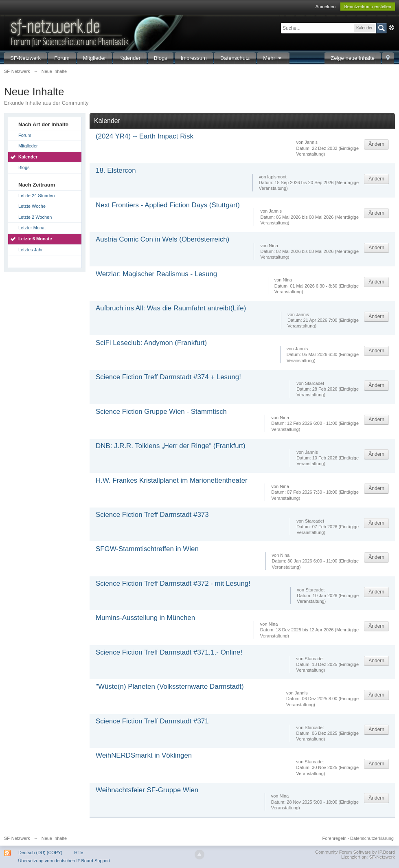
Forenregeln (334, 838)
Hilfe (79, 853)
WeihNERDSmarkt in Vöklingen (144, 755)
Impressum (194, 58)
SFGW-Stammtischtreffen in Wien (147, 549)
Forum (62, 58)
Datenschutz (235, 58)
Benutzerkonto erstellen (368, 7)
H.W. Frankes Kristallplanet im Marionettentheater (172, 480)
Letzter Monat (32, 228)
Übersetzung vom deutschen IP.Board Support (64, 861)
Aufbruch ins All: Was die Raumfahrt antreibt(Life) (171, 308)
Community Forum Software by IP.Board (355, 852)
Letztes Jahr (31, 250)
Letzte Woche (32, 206)
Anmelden (326, 7)
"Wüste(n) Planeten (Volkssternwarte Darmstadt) (170, 687)
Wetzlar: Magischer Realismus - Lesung (156, 274)
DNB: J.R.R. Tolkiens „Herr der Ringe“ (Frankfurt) (171, 446)
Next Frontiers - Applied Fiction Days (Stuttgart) (168, 205)
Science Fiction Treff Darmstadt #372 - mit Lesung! (173, 583)
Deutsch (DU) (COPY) (40, 853)
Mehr (273, 58)
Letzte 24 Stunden (36, 196)
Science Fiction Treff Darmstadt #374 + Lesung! (168, 377)
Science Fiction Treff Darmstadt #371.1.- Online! (169, 652)
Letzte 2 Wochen (35, 217)
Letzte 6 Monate (35, 239)
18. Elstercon (116, 170)
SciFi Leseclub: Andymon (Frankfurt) (151, 343)
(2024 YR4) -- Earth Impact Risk (145, 136)
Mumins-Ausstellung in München (145, 618)
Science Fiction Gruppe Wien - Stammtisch (161, 412)
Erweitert (392, 28)
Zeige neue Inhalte (353, 58)
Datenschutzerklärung (372, 838)
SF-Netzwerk (25, 58)
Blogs (161, 58)
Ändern (376, 144)
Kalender (130, 58)
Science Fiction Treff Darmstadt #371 (152, 721)
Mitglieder (94, 58)
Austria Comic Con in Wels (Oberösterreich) (162, 239)
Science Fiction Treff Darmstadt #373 (152, 515)
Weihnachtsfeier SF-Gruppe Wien (147, 790)
